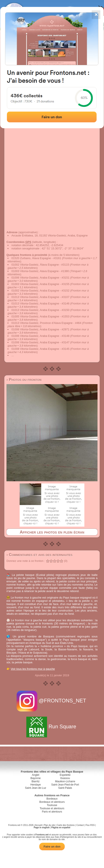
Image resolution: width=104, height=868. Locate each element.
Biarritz (35, 781)
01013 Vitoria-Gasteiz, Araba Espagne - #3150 (40, 310)
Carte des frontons (66, 825)
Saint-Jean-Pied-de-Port (65, 785)
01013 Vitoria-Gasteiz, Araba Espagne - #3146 (40, 303)
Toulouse (52, 805)
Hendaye (36, 785)
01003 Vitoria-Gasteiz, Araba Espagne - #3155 (40, 284)
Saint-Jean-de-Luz (36, 788)
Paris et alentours (52, 812)
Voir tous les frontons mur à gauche (33, 669)
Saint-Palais (65, 788)
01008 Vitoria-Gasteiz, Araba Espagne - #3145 (40, 349)
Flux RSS (90, 825)
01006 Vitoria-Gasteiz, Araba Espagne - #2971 (40, 329)
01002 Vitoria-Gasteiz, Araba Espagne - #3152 (40, 291)
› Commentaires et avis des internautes (39, 555)
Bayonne (35, 778)
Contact (80, 825)
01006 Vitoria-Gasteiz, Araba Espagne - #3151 (40, 278)
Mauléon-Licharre (65, 781)
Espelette (65, 775)
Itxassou (65, 778)
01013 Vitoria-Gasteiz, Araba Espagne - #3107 (40, 297)
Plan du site (49, 825)
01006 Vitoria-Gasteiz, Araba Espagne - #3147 (40, 342)
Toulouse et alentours (52, 808)
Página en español (61, 828)
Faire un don (52, 847)
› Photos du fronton (24, 380)
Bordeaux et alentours (52, 802)
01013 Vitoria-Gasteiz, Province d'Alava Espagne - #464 (46, 323)
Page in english (42, 828)
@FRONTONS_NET (52, 701)
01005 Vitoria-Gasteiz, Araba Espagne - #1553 (40, 316)
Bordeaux (52, 799)
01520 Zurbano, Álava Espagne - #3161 (36, 258)
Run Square (52, 726)
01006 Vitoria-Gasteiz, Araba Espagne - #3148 (40, 336)
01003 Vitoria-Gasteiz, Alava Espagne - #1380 (40, 271)
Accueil (39, 825)
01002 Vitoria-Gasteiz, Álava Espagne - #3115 (40, 265)
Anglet (36, 775)
